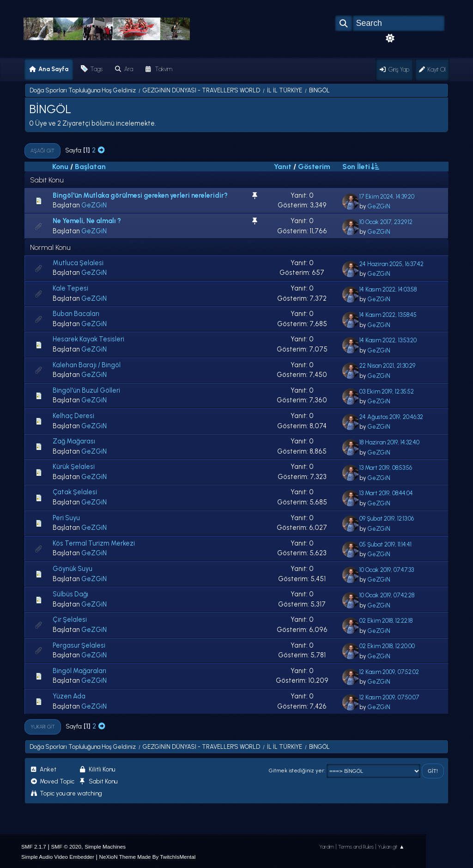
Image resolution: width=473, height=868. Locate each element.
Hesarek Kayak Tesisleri (88, 339)
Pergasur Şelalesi (79, 645)
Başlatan (90, 167)
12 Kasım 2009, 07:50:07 (389, 697)
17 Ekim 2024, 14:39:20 (387, 197)
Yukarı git (43, 727)
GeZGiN (94, 205)
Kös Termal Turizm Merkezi (94, 543)
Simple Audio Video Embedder (58, 857)
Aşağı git (42, 151)
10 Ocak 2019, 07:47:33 (387, 570)
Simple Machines (105, 847)
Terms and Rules (356, 847)
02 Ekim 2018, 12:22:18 (386, 621)
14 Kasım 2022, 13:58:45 (388, 315)
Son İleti (360, 166)
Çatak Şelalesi (75, 492)
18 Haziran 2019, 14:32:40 (389, 442)
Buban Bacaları (76, 314)
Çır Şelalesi (70, 619)
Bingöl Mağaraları (79, 671)
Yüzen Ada (69, 696)
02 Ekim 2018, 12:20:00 (387, 646)
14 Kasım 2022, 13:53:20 (388, 340)
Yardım (327, 847)
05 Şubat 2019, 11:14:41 (385, 544)
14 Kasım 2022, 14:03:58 (388, 289)
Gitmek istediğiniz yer (297, 771)
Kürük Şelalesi (74, 467)
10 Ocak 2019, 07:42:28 (387, 595)
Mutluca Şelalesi (78, 263)
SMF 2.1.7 (34, 847)
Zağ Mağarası (74, 441)
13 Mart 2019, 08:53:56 (386, 468)
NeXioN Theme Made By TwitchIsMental (148, 857)
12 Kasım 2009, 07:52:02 (389, 672)
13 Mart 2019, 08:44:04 (386, 493)
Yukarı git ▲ (391, 847)
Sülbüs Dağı (70, 594)
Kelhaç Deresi (73, 416)
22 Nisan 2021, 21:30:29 (387, 366)
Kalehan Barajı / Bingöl (87, 365)
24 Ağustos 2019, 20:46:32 (391, 417)
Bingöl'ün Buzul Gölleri (86, 390)
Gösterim (314, 167)
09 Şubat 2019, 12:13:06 (387, 519)
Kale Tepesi (70, 288)
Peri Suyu (66, 518)
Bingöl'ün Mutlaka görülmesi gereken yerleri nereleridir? (140, 195)
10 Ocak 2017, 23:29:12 (386, 222)
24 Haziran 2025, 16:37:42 (391, 264)
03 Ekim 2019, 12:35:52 (387, 392)
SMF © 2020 (66, 847)
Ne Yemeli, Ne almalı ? (87, 221)
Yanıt (283, 167)
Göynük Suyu (73, 569)
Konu (60, 167)
